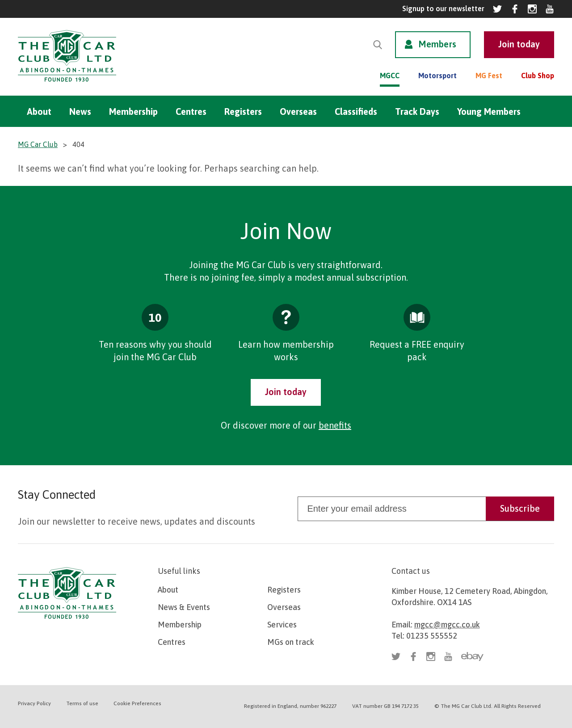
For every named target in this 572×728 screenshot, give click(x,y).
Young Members (489, 112)
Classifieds (356, 112)
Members (437, 44)
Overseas (298, 112)
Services (282, 625)
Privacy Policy (34, 703)
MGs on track (291, 642)
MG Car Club (38, 144)
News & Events (184, 607)
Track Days (417, 112)
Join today (286, 392)
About (39, 112)
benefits (335, 425)
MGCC (390, 76)
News (80, 112)
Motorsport (437, 76)
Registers (243, 112)
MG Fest (489, 76)
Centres (191, 112)
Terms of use (82, 703)
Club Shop (538, 76)
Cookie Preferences (137, 703)
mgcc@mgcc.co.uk (447, 625)
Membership (133, 112)
